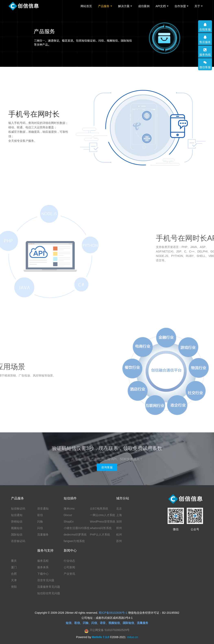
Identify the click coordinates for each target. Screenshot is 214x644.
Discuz (68, 515)
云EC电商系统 (99, 509)
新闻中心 (70, 550)
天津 (14, 580)
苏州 (119, 541)
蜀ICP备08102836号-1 (113, 613)
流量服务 (43, 535)
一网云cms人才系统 (103, 515)
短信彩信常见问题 (49, 593)
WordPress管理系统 (103, 522)
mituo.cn (133, 637)
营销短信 (17, 522)
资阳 (14, 587)
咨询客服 (107, 467)
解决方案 (124, 6)
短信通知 (17, 515)
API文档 (161, 6)
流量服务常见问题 (49, 587)
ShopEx (69, 522)
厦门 (14, 567)
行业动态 (69, 561)
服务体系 (43, 567)
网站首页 (86, 6)
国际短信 (17, 535)
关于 (197, 6)
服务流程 (43, 561)
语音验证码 (18, 541)
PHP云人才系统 (100, 535)
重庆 (14, 561)
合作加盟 (180, 6)
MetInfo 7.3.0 (101, 637)
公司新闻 (69, 567)
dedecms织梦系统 (75, 535)
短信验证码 (18, 509)
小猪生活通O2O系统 (77, 528)
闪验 (40, 522)
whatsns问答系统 (101, 528)
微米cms (69, 509)
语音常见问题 (46, 580)
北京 (119, 509)
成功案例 (144, 6)
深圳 (119, 522)
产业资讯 (69, 574)
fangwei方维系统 (74, 541)
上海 (119, 515)
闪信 (40, 528)
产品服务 (104, 6)
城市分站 (123, 498)
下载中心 (43, 574)
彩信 (40, 515)
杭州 (119, 535)
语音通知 (43, 509)
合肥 (14, 574)
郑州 (119, 528)
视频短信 (17, 528)
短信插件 (70, 498)
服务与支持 (45, 550)
